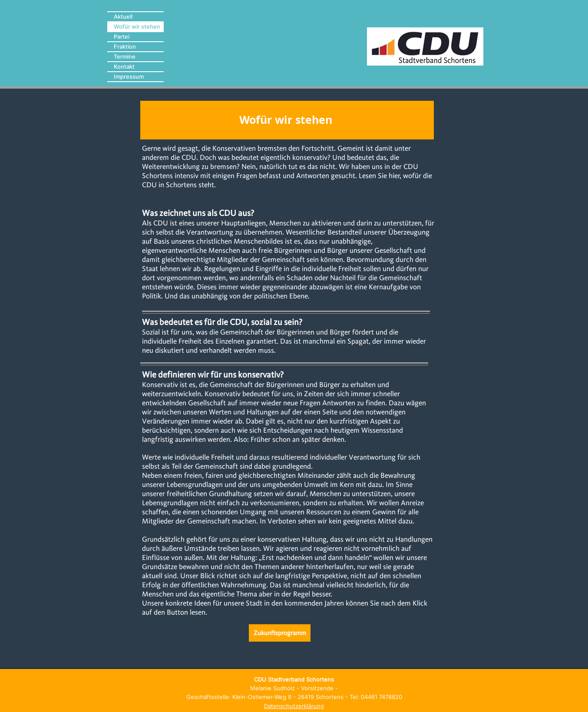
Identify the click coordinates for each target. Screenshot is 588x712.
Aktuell (123, 17)
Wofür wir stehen (137, 26)
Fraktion (125, 46)
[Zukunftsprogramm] (280, 633)
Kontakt (124, 66)
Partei (122, 36)
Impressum (129, 76)
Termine (125, 56)
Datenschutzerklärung (294, 706)
